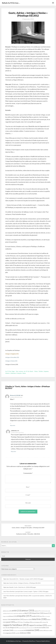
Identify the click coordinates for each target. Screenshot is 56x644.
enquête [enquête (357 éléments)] (24, 616)
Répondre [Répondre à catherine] (13, 451)
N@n (5, 579)
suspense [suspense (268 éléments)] (32, 630)
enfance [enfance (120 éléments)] (13, 616)
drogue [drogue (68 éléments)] (5, 616)
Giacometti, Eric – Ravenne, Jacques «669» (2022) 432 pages (26, 579)
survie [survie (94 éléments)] (23, 630)
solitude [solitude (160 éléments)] (8, 630)
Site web (28, 503)
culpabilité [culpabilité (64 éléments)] (21, 613)
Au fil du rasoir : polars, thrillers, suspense (36, 371)
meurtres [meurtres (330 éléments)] (39, 619)
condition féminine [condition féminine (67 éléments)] (8, 613)
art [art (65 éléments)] (42, 611)
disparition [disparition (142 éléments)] (38, 613)
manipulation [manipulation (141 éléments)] (17, 619)
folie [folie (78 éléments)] (42, 616)
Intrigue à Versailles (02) (12, 357)
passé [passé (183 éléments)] (10, 622)
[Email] (28, 556)
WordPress (32, 641)
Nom (28, 487)
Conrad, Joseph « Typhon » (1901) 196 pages (36, 591)
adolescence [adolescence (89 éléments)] (7, 611)
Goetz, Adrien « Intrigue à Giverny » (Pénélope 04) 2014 (25, 583)
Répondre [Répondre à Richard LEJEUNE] (13, 425)
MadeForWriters (46, 641)
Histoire (7, 373)
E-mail (28, 495)
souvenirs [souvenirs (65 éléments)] (17, 631)
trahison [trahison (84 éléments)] (43, 630)
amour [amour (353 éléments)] (28, 610)
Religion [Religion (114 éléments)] (14, 628)
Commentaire (28, 473)
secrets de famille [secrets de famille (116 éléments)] (42, 628)
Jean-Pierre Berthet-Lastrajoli (12, 591)
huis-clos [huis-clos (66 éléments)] (47, 616)
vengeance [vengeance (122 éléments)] (10, 633)
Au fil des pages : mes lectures (14, 371)
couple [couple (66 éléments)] (15, 613)
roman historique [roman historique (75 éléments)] (24, 628)
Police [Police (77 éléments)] (22, 622)
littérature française (16, 373)
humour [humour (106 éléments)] (7, 619)
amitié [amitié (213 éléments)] (17, 611)
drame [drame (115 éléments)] (48, 613)
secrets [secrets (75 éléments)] (31, 628)
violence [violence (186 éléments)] (25, 633)
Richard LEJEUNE (15, 395)
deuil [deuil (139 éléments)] (28, 613)
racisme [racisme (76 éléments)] (45, 622)
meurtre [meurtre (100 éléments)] (28, 619)
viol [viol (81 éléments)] (17, 633)
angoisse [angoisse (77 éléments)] (37, 611)
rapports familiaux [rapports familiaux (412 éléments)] (16, 625)
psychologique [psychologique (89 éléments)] (37, 622)
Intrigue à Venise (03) (11, 361)
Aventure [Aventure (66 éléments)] (47, 611)
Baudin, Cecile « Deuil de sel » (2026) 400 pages (23, 587)
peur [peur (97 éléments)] (17, 622)
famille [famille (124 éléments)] (36, 616)
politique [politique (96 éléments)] (28, 622)
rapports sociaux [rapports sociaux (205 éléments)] (38, 625)
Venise (24, 373)
